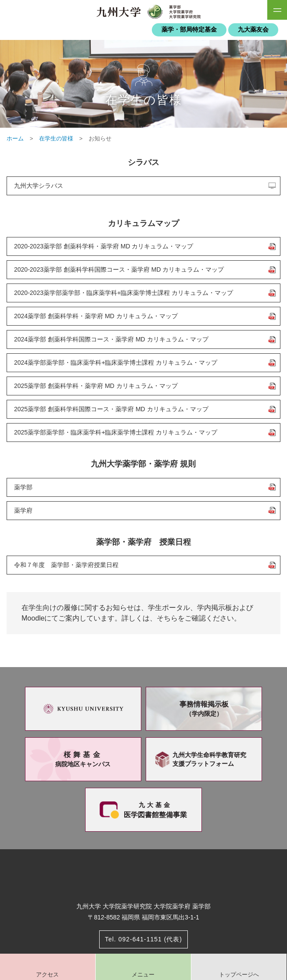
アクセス (47, 975)
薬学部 (23, 487)
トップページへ (239, 975)
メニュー (143, 975)
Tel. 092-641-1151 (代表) (143, 939)
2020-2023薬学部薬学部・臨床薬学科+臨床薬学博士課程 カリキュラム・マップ (124, 293)
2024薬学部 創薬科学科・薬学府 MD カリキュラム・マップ (96, 316)
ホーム (15, 138)
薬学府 (23, 510)
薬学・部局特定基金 (189, 30)
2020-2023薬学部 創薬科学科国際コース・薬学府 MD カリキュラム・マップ (119, 269)
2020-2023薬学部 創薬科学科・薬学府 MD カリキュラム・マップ (104, 246)
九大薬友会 (253, 30)
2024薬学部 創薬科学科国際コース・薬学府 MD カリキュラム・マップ (111, 339)
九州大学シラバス (39, 186)
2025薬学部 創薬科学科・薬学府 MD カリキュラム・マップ (96, 386)
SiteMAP (277, 10)
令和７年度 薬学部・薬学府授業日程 (66, 565)
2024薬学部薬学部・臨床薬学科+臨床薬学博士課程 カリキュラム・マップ (116, 363)
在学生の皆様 (56, 138)
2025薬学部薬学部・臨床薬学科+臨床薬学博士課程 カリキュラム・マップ (116, 432)
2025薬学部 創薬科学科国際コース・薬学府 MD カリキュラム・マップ (111, 409)
